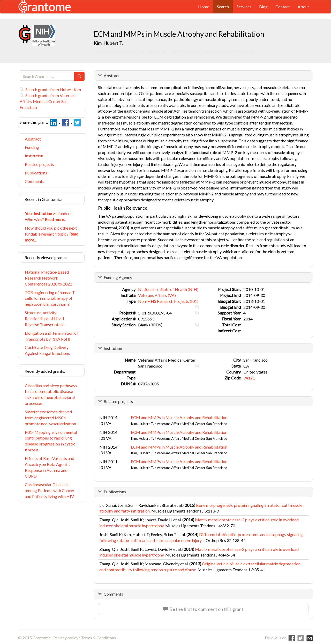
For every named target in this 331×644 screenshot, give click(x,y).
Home (204, 7)
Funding (32, 147)
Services (244, 7)
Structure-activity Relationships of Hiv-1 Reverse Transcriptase (45, 319)
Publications (36, 173)
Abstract (33, 139)
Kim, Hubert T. (108, 43)
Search (223, 7)
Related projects (39, 164)
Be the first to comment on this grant (203, 609)
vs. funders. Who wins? (49, 216)
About (303, 7)
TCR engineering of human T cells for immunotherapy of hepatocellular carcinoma (50, 298)
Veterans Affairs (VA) (157, 295)
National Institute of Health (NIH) (168, 289)
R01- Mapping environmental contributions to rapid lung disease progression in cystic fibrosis (51, 441)
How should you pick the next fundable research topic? (52, 234)
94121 (249, 378)
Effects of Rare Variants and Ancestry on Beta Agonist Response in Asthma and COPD (50, 467)
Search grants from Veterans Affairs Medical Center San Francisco (48, 101)
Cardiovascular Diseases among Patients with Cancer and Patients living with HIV (50, 490)
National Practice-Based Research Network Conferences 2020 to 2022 (48, 278)
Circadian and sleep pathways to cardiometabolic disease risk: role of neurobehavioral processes (51, 394)
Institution (34, 156)
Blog (263, 7)
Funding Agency (118, 277)
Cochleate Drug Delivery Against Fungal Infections (47, 350)
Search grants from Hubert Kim (50, 89)
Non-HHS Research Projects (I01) (168, 301)
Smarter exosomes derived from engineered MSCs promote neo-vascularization (50, 418)
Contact (283, 7)
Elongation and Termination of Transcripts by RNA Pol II (51, 336)
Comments (35, 181)
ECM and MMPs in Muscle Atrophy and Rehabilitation (179, 417)
